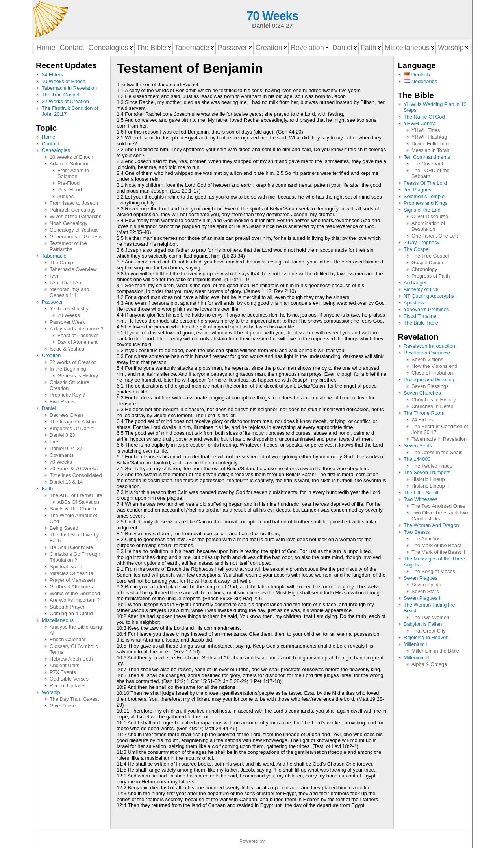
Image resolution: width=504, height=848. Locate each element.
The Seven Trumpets (427, 472)
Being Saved (64, 528)
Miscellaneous (58, 620)
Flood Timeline (420, 316)
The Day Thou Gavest (74, 699)
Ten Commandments (427, 157)
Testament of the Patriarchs (68, 246)
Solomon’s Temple (424, 196)
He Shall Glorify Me (71, 547)
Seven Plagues (421, 578)
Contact (50, 144)
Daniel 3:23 (62, 435)
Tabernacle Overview (73, 269)
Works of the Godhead (75, 593)
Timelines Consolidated (76, 475)
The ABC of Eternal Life (76, 495)
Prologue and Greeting (429, 379)
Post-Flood (70, 190)
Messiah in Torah (431, 150)
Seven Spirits (426, 585)
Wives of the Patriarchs (76, 216)
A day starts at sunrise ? (77, 329)
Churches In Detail (432, 406)
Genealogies (56, 150)
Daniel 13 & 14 (66, 482)
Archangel (415, 283)
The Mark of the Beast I (438, 545)
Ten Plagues (417, 190)
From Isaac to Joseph (74, 203)
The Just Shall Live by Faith (74, 538)
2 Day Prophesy (422, 242)
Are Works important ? (75, 600)
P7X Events (63, 672)
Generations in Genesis (76, 237)
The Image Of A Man (73, 422)
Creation (51, 355)
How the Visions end (434, 366)
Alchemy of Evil (421, 289)
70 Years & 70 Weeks (74, 469)
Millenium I (416, 644)
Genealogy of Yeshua (74, 230)
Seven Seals (418, 446)
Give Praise (63, 706)
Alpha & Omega (429, 664)
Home (48, 137)
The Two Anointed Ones (438, 506)
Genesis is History (78, 376)
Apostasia (415, 303)
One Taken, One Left (435, 236)
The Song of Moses (433, 571)
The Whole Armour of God (73, 518)
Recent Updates (68, 686)
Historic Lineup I (430, 479)
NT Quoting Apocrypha (429, 296)
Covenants (62, 455)
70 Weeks (272, 16)
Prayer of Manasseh (72, 580)
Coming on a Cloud (71, 613)
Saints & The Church (73, 509)
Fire (54, 442)
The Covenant (427, 164)
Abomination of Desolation (428, 226)
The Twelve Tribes (432, 466)
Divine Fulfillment (431, 144)
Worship (51, 692)
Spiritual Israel (66, 567)
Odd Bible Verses (69, 679)
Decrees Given (66, 415)
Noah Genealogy (69, 223)
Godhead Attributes (71, 587)
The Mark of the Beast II (438, 552)
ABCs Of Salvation (78, 502)
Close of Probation (432, 373)
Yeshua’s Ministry (69, 309)
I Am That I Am (66, 283)
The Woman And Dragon (431, 525)
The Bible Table (421, 323)
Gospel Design (428, 263)
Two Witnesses (421, 499)
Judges (66, 196)
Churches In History (434, 400)
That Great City (429, 631)
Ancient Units (64, 665)
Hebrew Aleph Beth (71, 659)
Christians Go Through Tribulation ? (75, 557)
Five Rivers (62, 402)
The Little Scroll (421, 493)
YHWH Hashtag (429, 137)
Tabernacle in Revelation (69, 88)
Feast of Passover (78, 335)
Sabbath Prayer (67, 607)
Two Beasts (417, 532)
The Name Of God (424, 117)
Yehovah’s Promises (426, 309)
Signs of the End (422, 210)
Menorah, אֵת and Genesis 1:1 (69, 292)
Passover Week (67, 322)
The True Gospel (60, 95)
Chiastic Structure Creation (69, 385)
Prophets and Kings (426, 203)
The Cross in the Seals (437, 452)
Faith (47, 489)
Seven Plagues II (423, 598)
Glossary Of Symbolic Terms (74, 649)
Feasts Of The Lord (425, 183)
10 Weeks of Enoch (64, 81)
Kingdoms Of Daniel (72, 428)
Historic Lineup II (430, 486)
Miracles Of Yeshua (71, 573)
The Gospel (417, 249)
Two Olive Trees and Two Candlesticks (440, 516)
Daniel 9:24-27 (66, 448)
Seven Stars (425, 591)
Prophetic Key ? (67, 395)
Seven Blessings (430, 386)
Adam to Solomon (70, 164)
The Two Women (430, 617)
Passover (52, 302)
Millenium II (416, 658)
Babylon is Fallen (423, 624)
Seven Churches (422, 393)
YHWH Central (420, 123)
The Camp (61, 263)
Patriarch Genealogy (73, 210)
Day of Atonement (78, 342)
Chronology (424, 269)
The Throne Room (424, 413)
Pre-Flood (69, 183)
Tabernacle (54, 256)
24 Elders (52, 75)
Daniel (49, 408)
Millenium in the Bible (435, 651)
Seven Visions (427, 359)
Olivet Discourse (430, 216)
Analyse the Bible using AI (76, 630)
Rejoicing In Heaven (426, 637)
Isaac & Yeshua (67, 349)
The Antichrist (427, 539)
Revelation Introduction (429, 346)
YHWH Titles (426, 130)
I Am (55, 276)
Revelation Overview (427, 353)
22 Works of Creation (65, 101)
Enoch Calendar (68, 639)
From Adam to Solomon (73, 173)
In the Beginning (68, 369)
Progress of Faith (431, 276)
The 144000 (417, 459)
